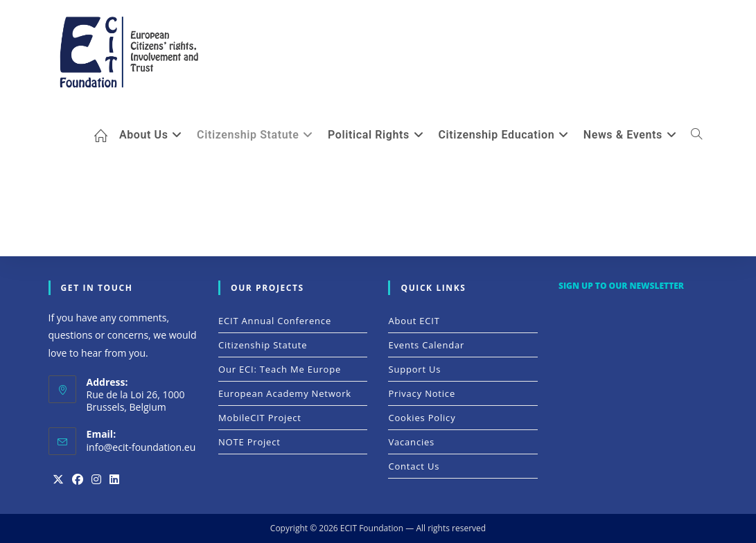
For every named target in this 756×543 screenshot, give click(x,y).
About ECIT (414, 321)
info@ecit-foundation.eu (141, 447)
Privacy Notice (422, 393)
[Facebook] (78, 480)
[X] (58, 480)
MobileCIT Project (260, 418)
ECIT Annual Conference (275, 321)
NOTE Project (249, 442)
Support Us (414, 369)
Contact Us (414, 466)
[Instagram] (96, 480)
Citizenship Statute (263, 345)
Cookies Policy (422, 418)
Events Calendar (426, 345)
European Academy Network (285, 393)
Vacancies (411, 442)
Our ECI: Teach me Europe (280, 369)
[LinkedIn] (114, 480)
